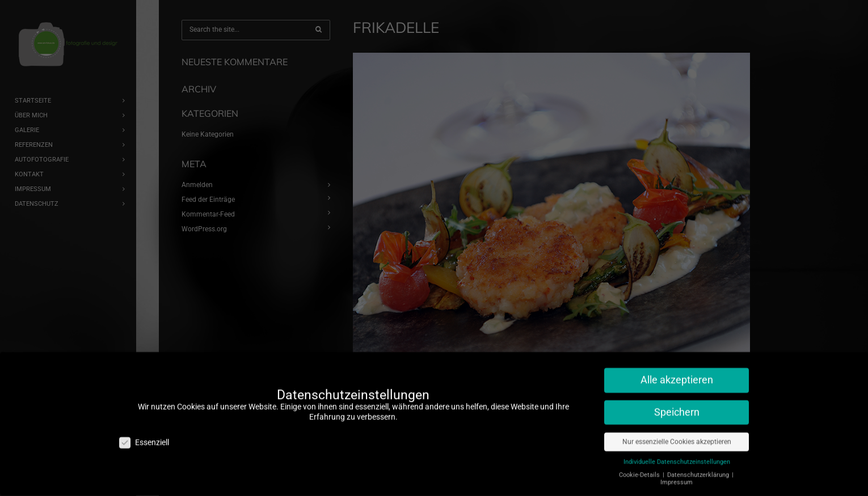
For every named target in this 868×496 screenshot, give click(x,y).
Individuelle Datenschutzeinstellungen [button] (677, 454)
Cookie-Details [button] (640, 467)
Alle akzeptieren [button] (677, 372)
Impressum (677, 474)
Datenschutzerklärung (699, 467)
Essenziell (144, 434)
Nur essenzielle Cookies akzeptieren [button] (677, 434)
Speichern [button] (677, 404)
